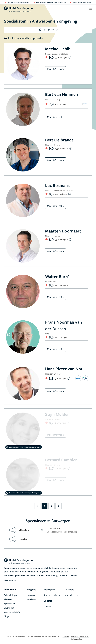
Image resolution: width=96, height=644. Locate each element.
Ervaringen (9, 608)
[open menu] (91, 9)
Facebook (31, 599)
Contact (47, 606)
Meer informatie (55, 69)
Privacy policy (77, 639)
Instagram (31, 595)
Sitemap (66, 636)
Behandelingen (11, 595)
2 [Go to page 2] (52, 506)
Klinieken (8, 599)
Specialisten (9, 603)
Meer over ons (11, 580)
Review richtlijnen (52, 595)
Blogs (6, 616)
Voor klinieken (71, 595)
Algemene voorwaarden (80, 636)
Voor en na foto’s (12, 612)
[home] (19, 9)
